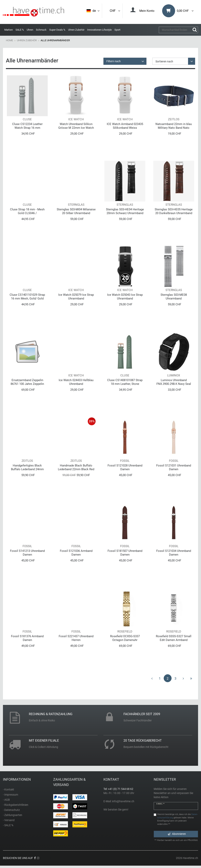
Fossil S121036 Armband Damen (76, 553)
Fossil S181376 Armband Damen (27, 638)
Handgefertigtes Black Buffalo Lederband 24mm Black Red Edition (27, 467)
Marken (9, 30)
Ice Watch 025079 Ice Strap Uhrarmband (76, 297)
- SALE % (8, 825)
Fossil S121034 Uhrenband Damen (174, 553)
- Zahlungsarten (13, 815)
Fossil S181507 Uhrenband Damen (125, 553)
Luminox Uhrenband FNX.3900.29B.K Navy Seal (174, 382)
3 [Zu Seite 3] (175, 678)
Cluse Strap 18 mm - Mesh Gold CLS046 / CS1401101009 (27, 211)
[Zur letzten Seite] (191, 678)
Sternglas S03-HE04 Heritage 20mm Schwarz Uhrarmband (125, 211)
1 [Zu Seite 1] (160, 678)
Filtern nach (114, 61)
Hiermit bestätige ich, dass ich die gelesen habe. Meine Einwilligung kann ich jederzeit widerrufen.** (177, 819)
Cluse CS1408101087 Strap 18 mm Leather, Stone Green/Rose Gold (125, 382)
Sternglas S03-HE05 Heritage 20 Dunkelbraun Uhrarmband (174, 211)
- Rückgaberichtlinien (16, 805)
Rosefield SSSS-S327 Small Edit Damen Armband (174, 638)
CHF (115, 11)
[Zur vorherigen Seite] (152, 678)
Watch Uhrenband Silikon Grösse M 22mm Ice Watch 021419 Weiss (76, 126)
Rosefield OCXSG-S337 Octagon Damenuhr (125, 638)
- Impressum (11, 795)
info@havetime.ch (123, 801)
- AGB (6, 800)
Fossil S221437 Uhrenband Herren (76, 638)
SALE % (20, 30)
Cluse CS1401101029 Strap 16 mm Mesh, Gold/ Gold (27, 297)
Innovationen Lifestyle (99, 30)
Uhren (30, 30)
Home (9, 40)
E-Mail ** (160, 804)
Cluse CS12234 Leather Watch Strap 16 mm (27, 126)
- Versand (9, 820)
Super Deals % (57, 30)
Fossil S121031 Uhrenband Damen (174, 467)
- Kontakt (9, 790)
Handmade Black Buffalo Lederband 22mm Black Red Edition (76, 467)
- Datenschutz (11, 810)
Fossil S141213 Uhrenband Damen (27, 553)
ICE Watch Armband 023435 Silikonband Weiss (125, 126)
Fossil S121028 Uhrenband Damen (125, 467)
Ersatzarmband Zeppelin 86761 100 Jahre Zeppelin (27, 382)
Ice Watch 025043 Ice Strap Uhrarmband (125, 297)
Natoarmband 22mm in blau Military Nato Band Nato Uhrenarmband (174, 126)
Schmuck (41, 30)
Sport (117, 30)
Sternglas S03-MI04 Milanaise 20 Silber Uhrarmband (76, 211)
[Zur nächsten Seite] (183, 678)
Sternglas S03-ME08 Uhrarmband (174, 297)
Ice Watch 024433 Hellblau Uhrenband (76, 382)
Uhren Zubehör (76, 30)
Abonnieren (177, 834)
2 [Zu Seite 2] (168, 678)
